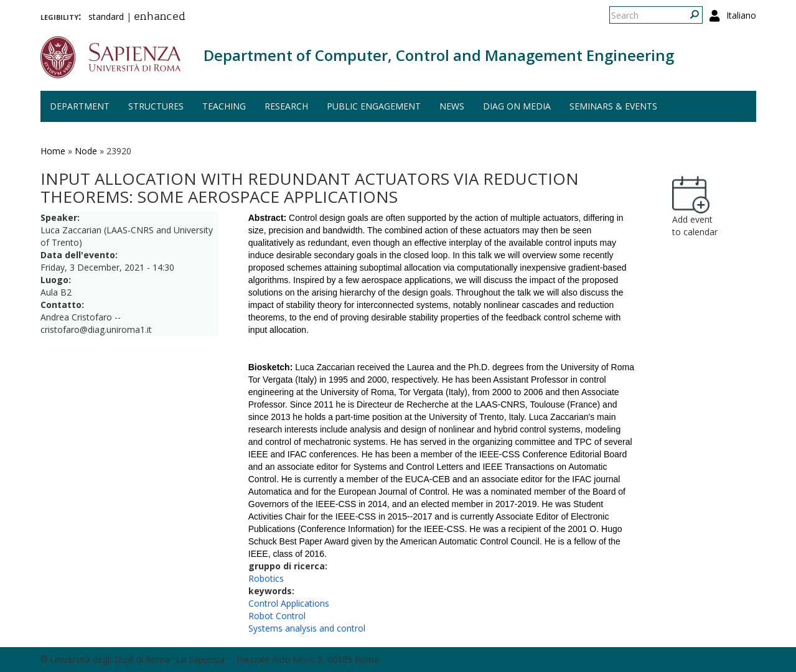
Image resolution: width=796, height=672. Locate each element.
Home (53, 151)
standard (106, 16)
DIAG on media (517, 106)
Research (286, 106)
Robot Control (277, 616)
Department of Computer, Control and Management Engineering (439, 55)
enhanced (160, 17)
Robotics (266, 578)
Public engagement (374, 106)
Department (80, 106)
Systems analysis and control (307, 628)
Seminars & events (613, 106)
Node (86, 151)
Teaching (224, 106)
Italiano (741, 15)
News (452, 106)
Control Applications (289, 603)
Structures (156, 106)
